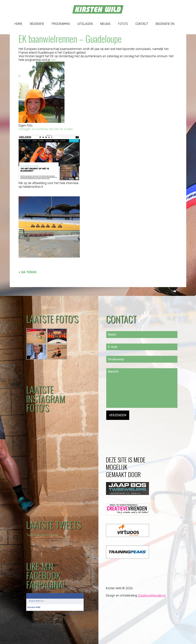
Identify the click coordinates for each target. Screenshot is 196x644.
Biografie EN (165, 24)
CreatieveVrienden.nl (152, 595)
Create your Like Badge (74, 614)
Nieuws (105, 24)
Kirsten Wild (34, 601)
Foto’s (123, 24)
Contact (142, 24)
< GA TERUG (27, 272)
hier (53, 60)
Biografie (37, 24)
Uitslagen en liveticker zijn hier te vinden (46, 129)
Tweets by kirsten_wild (42, 535)
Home (18, 24)
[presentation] (135, 427)
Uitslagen (85, 24)
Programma (61, 24)
